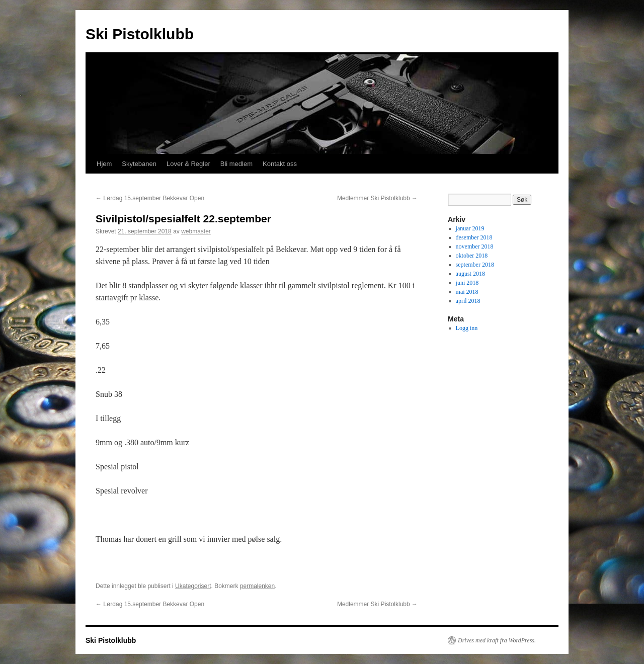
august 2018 (470, 274)
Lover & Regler (188, 164)
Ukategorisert (193, 586)
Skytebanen (139, 164)
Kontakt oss (280, 164)
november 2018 (475, 246)
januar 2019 (470, 228)
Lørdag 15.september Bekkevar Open (150, 198)
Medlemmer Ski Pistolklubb (377, 198)
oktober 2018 (472, 256)
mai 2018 (467, 292)
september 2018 (475, 265)
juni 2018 (467, 283)
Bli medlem (236, 164)
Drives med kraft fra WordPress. (497, 640)
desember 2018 (474, 237)
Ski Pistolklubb (140, 34)
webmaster (196, 231)
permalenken (257, 586)
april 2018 (468, 301)
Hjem (104, 164)
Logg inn (467, 328)
